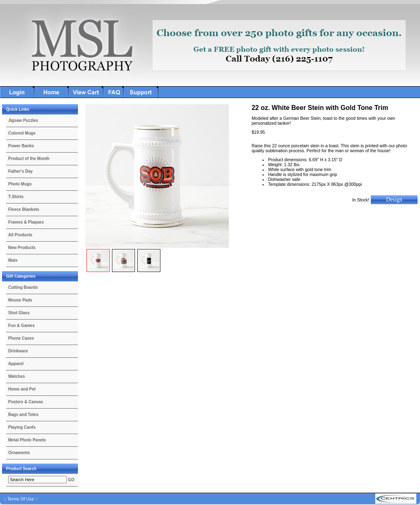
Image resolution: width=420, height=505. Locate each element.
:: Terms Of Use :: (21, 499)
